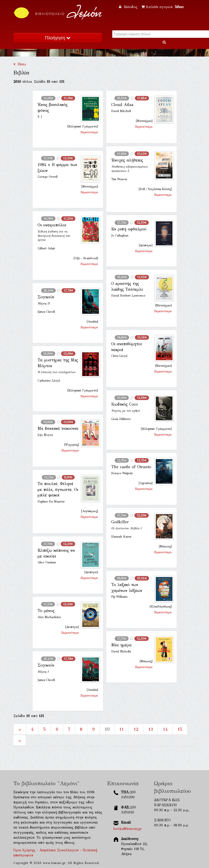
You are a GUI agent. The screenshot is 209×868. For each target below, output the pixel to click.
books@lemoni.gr (128, 829)
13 (151, 729)
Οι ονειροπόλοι (52, 225)
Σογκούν (46, 297)
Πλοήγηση (57, 38)
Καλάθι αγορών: (163, 7)
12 (136, 729)
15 (180, 729)
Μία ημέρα (121, 645)
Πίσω (20, 64)
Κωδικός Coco (125, 404)
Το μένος (46, 611)
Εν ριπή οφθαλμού (129, 229)
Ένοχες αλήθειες (127, 160)
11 (122, 729)
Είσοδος (129, 7)
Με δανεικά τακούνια (58, 428)
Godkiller (120, 522)
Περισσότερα (89, 132)
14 (165, 729)
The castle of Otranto (131, 467)
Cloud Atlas (122, 105)
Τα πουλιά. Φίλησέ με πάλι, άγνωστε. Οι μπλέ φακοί (58, 489)
